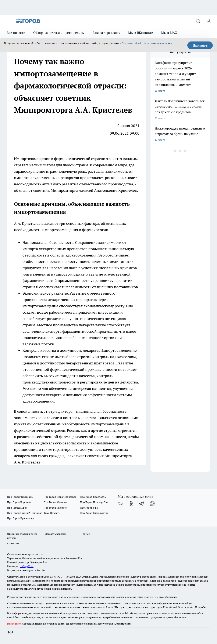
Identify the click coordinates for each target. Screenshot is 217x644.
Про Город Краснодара (21, 518)
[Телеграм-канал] (142, 503)
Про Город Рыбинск (55, 508)
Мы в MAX (169, 33)
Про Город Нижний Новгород (25, 513)
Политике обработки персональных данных (148, 43)
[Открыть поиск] (198, 21)
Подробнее (202, 607)
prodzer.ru (128, 581)
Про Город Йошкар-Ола (94, 502)
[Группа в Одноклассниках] (131, 503)
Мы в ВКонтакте (141, 33)
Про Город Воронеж (19, 502)
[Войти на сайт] (209, 21)
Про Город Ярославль (93, 497)
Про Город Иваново (55, 502)
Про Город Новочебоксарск (60, 497)
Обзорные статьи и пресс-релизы (59, 33)
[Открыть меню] (9, 21)
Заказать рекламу (106, 33)
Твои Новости (52, 513)
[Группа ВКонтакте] (121, 503)
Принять (200, 45)
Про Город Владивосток (94, 513)
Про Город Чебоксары (20, 497)
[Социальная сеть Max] (152, 503)
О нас (87, 534)
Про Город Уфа (89, 508)
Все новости (16, 33)
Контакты (13, 543)
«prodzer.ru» (35, 554)
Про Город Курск (17, 508)
